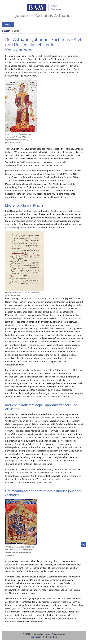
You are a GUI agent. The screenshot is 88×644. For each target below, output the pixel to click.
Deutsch (6, 31)
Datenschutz (52, 637)
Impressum (36, 637)
